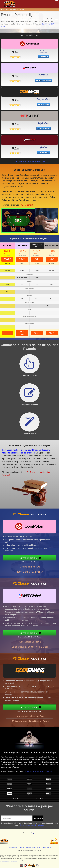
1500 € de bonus (52, 333)
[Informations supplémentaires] (32, 825)
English (33, 833)
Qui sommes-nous (12, 847)
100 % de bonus (37, 333)
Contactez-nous (22, 847)
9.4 (14, 52)
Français (20, 10)
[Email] (17, 818)
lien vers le (7, 259)
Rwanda (4, 10)
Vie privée (29, 847)
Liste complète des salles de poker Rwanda (29, 161)
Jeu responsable (36, 847)
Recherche (43, 847)
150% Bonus (43, 56)
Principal (12, 10)
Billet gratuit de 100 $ (22, 333)
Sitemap (49, 847)
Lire (7, 263)
